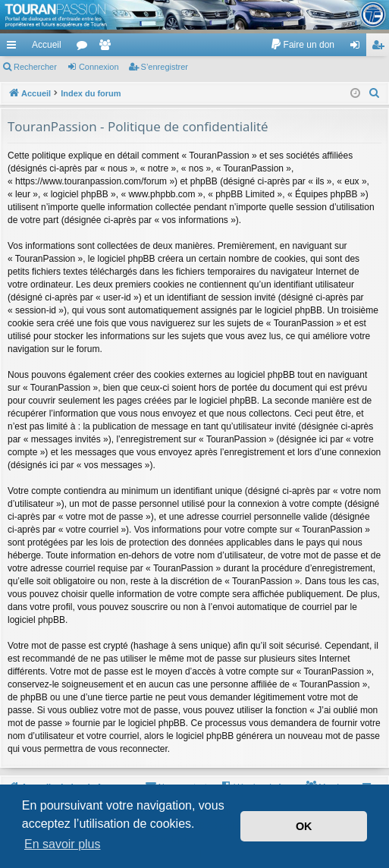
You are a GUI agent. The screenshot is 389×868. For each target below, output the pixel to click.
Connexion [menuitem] (358, 48)
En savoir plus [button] (63, 844)
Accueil (47, 45)
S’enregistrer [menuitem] (381, 48)
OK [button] (304, 826)
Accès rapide (14, 48)
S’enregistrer (165, 67)
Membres (108, 48)
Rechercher (35, 67)
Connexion (99, 67)
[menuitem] (302, 45)
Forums (85, 48)
